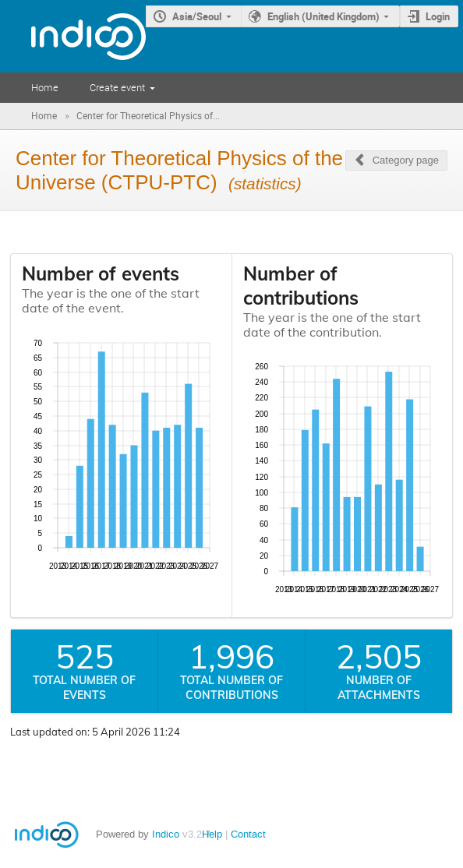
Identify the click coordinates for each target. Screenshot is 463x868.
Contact (248, 834)
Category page (406, 160)
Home (45, 87)
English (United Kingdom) (323, 16)
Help (212, 834)
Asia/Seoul (197, 16)
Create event (117, 87)
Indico (166, 834)
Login (438, 16)
